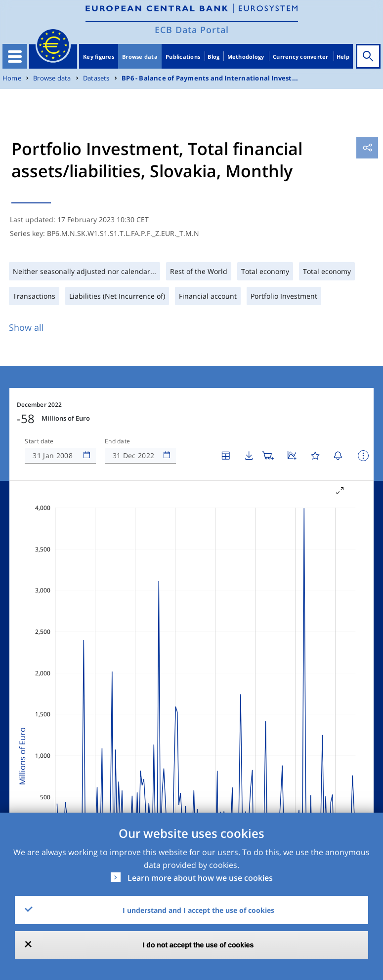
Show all (26, 327)
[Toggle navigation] (15, 56)
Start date (39, 441)
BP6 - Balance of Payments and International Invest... (210, 78)
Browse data (140, 57)
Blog (213, 57)
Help (343, 57)
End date (118, 441)
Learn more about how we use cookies (200, 878)
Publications (183, 57)
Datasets (96, 78)
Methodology (246, 57)
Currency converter (301, 57)
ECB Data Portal (192, 30)
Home (12, 78)
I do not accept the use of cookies (198, 945)
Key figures (99, 57)
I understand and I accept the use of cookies (198, 910)
